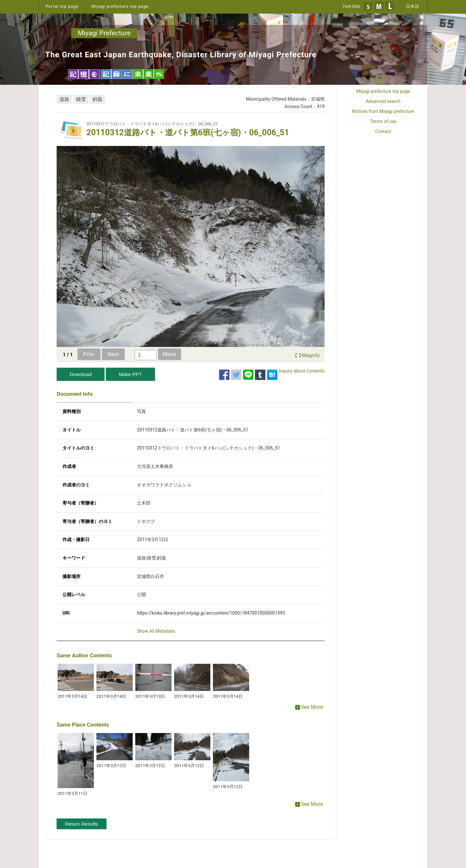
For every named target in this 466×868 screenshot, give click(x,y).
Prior (89, 354)
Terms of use (383, 121)
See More (309, 707)
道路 (64, 99)
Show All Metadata (156, 631)
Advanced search (383, 101)
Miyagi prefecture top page (120, 6)
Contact (383, 131)
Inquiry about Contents (302, 371)
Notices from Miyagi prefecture (383, 111)
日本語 (413, 6)
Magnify (311, 355)
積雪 (81, 99)
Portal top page (62, 6)
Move (169, 354)
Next (113, 354)
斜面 (97, 99)
